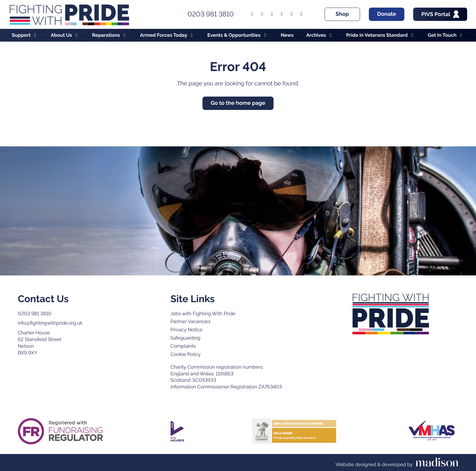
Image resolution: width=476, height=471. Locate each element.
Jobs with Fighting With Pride (203, 314)
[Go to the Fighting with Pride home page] (391, 314)
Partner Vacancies (191, 321)
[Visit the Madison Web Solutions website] (397, 462)
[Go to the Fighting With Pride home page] (69, 14)
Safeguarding (186, 338)
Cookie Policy (186, 354)
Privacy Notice (187, 330)
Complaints (183, 346)
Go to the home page (238, 103)
